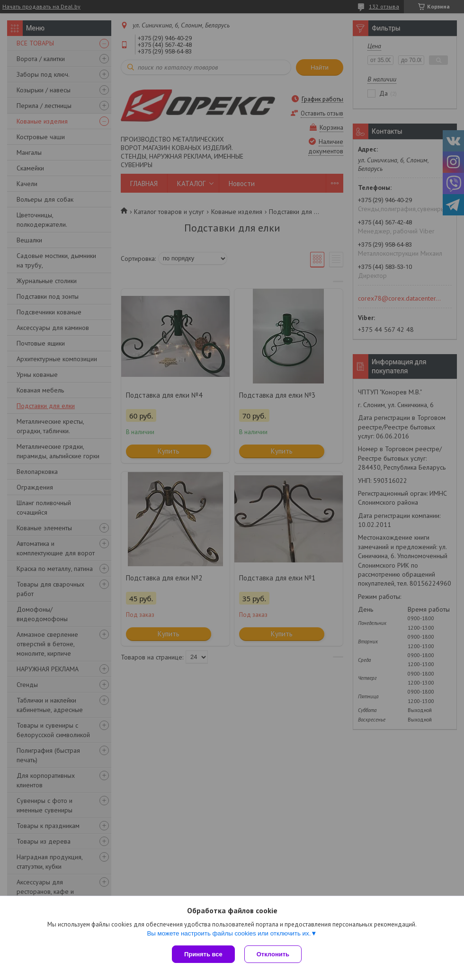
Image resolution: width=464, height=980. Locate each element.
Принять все (203, 954)
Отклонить (273, 954)
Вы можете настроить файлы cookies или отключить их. (229, 933)
